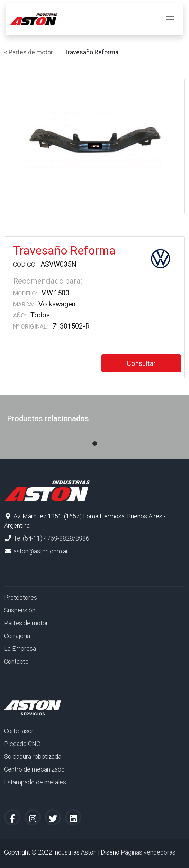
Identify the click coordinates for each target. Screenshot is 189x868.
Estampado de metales (35, 782)
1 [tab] (94, 437)
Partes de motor (26, 623)
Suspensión (20, 610)
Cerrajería (17, 636)
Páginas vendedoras (148, 852)
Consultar (141, 363)
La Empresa (20, 649)
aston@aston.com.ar (41, 551)
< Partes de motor (29, 52)
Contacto (16, 661)
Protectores (21, 597)
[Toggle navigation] (170, 19)
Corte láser (19, 731)
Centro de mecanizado (34, 769)
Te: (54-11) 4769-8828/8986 (51, 538)
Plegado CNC (22, 744)
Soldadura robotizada (33, 756)
